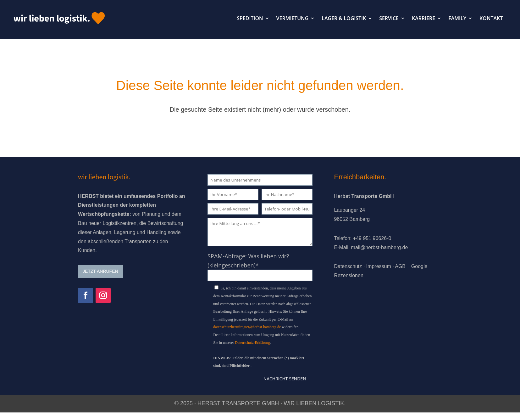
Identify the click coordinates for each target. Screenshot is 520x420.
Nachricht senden (285, 379)
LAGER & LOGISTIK (344, 18)
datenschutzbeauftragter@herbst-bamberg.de (247, 327)
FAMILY (457, 18)
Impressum (379, 266)
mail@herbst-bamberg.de (380, 247)
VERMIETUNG (293, 18)
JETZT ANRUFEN (100, 271)
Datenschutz (348, 266)
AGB (400, 266)
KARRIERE (423, 18)
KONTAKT (491, 18)
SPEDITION (250, 18)
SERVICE (389, 18)
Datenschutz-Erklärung (252, 343)
